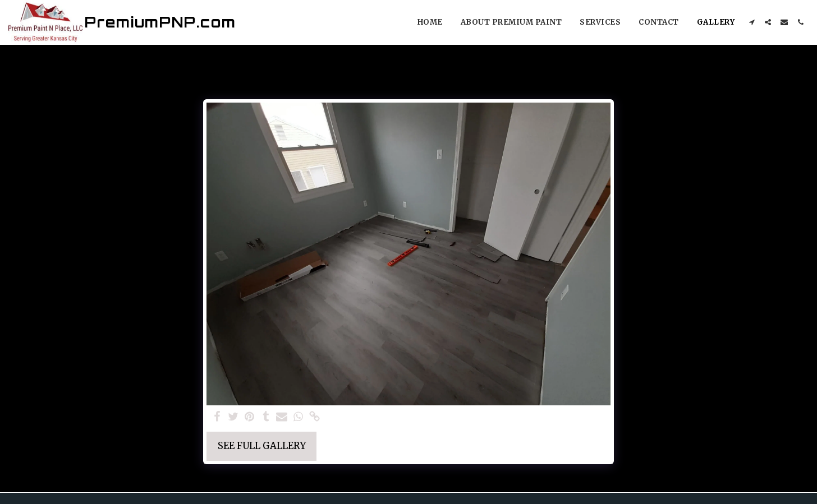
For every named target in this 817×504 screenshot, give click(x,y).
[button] (752, 22)
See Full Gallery (262, 446)
